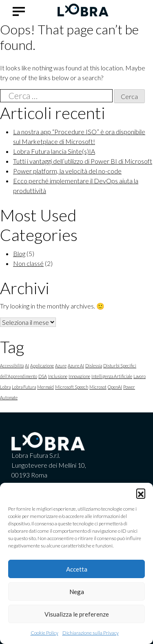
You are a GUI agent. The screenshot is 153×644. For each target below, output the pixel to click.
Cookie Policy (44, 633)
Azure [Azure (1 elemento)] (61, 366)
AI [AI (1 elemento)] (27, 366)
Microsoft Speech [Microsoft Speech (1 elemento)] (72, 387)
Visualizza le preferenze (77, 614)
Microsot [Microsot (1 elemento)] (98, 387)
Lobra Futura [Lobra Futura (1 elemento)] (24, 387)
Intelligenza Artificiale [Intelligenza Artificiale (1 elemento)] (112, 376)
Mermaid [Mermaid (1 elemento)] (45, 387)
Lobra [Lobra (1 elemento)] (5, 387)
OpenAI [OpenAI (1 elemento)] (115, 387)
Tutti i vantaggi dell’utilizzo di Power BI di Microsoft (83, 161)
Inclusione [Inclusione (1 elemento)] (58, 376)
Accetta (77, 569)
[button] (141, 493)
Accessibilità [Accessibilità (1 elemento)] (12, 366)
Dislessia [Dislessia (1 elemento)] (94, 366)
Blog (19, 253)
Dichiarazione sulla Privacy (91, 633)
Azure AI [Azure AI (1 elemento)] (76, 366)
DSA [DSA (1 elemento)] (43, 376)
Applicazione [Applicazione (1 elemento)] (42, 366)
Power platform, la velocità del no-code (67, 171)
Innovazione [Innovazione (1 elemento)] (79, 376)
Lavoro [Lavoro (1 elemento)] (140, 376)
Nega (77, 592)
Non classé (28, 263)
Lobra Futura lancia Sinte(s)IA (54, 151)
